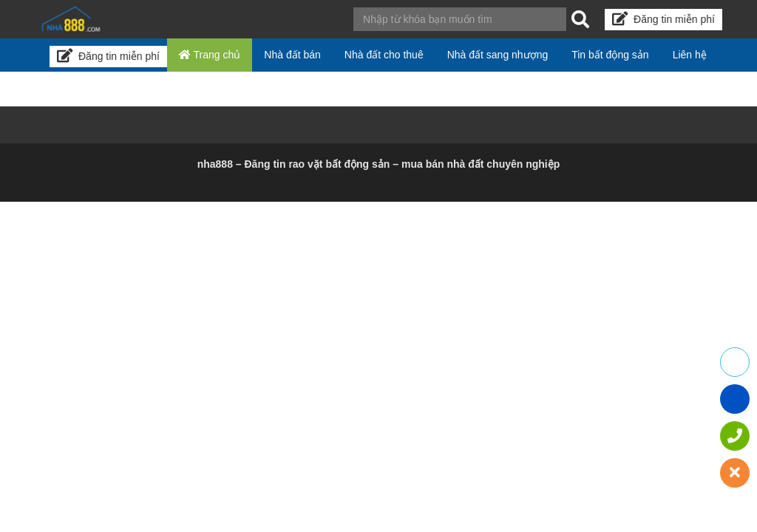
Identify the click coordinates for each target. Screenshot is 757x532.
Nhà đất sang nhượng (498, 55)
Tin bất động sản (610, 55)
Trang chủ (210, 55)
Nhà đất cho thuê (384, 55)
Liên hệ (690, 55)
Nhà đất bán (292, 55)
